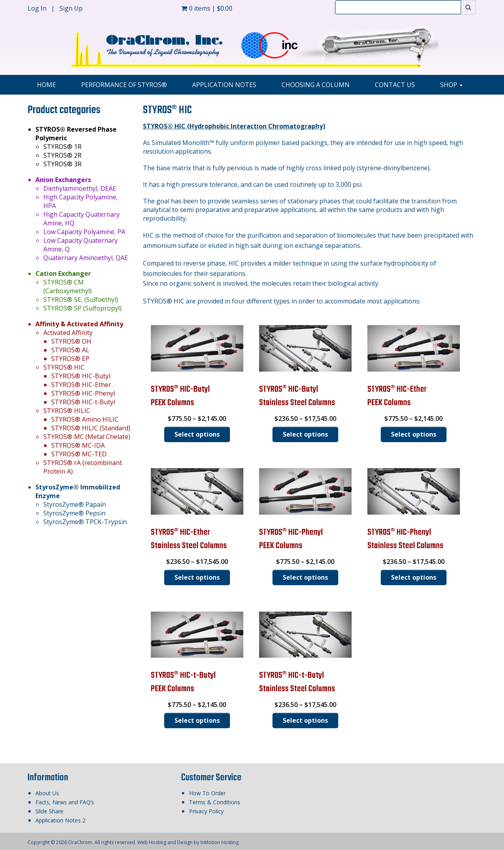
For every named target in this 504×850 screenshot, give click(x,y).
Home (46, 85)
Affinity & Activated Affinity (79, 324)
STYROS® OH (71, 341)
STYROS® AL (70, 350)
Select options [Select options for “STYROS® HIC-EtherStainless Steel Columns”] (197, 577)
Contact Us (395, 85)
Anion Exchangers (63, 180)
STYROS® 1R (62, 147)
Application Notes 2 (60, 820)
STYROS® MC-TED (79, 454)
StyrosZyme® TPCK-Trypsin (85, 522)
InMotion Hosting (220, 842)
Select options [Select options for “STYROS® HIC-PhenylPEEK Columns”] (305, 577)
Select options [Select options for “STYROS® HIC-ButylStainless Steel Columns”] (305, 434)
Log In (38, 8)
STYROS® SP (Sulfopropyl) (82, 308)
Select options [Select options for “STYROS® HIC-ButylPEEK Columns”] (197, 434)
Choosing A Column (316, 85)
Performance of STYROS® (124, 85)
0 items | (207, 8)
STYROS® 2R (62, 155)
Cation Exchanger (63, 273)
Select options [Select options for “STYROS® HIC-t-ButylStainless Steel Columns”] (305, 720)
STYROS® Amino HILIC (85, 419)
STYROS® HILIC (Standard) (91, 428)
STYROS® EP (70, 359)
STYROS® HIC (64, 367)
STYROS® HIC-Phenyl (83, 393)
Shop (451, 85)
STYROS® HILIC (67, 411)
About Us (47, 793)
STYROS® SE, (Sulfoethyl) (81, 299)
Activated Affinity (68, 333)
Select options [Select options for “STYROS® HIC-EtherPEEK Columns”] (414, 434)
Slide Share (49, 811)
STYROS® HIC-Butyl (81, 376)
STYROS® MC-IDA (78, 445)
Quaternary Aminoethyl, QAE (86, 258)
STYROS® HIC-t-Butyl (83, 402)
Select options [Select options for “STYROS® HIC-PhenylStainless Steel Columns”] (414, 577)
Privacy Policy (206, 811)
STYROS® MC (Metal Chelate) (87, 437)
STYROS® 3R (62, 164)
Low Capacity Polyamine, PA (84, 232)
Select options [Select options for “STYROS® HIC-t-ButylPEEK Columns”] (197, 720)
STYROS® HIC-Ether (81, 385)
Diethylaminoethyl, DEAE (80, 188)
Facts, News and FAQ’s (65, 802)
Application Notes (224, 85)
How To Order (207, 793)
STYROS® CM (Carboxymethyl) (68, 286)
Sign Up (71, 8)
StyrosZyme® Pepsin (74, 513)
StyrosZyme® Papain (75, 504)
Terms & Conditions (215, 802)
